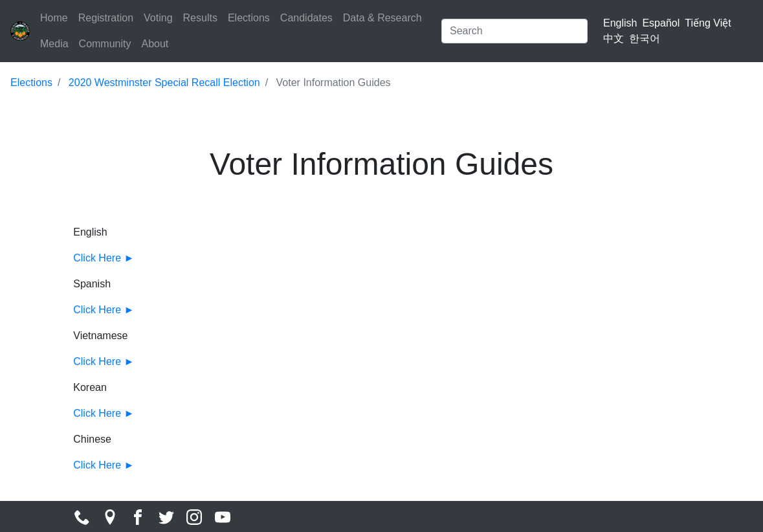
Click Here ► (104, 258)
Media (54, 44)
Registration (106, 18)
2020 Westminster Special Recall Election (164, 83)
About (155, 44)
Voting (158, 18)
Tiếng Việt (708, 23)
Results (200, 18)
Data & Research (382, 18)
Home (54, 18)
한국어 (645, 39)
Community (105, 44)
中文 (614, 39)
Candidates (306, 18)
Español (661, 23)
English (620, 23)
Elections (249, 18)
